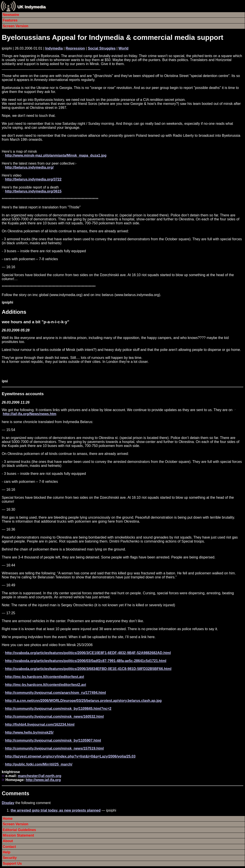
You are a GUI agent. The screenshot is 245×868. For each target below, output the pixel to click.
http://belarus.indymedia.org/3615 (33, 191)
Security (10, 858)
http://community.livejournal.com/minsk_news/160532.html (54, 717)
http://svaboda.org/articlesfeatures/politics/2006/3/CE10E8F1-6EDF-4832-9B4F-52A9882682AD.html (88, 653)
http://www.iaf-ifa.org (43, 780)
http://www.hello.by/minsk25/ (29, 732)
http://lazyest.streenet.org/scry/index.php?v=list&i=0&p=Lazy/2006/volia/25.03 (70, 756)
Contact (9, 847)
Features (10, 20)
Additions (14, 312)
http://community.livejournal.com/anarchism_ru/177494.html (55, 693)
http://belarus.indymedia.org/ (29, 167)
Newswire (11, 15)
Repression (75, 48)
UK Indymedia (31, 7)
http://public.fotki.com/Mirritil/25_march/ (39, 764)
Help (7, 852)
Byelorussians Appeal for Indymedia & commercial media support (113, 37)
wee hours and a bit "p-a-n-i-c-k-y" (36, 322)
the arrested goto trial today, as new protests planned (56, 810)
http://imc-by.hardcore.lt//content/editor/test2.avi (45, 685)
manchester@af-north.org (39, 776)
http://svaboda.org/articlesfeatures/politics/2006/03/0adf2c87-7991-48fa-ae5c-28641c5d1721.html (86, 661)
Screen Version (16, 26)
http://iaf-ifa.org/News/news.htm (29, 414)
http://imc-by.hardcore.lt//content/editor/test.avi (44, 677)
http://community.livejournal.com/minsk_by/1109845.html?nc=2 (58, 709)
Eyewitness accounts (23, 394)
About (8, 841)
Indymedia (54, 48)
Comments (16, 793)
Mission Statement (18, 835)
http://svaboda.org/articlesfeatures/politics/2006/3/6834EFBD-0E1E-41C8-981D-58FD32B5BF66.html (88, 669)
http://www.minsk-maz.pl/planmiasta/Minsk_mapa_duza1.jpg (56, 155)
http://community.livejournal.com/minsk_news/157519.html (54, 748)
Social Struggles (102, 48)
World (123, 48)
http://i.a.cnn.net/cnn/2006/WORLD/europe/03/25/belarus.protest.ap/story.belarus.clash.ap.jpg (83, 701)
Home (8, 819)
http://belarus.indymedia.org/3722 (33, 179)
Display (8, 803)
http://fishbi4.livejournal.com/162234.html (40, 725)
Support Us (12, 863)
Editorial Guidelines (19, 830)
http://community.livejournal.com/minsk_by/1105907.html (53, 740)
